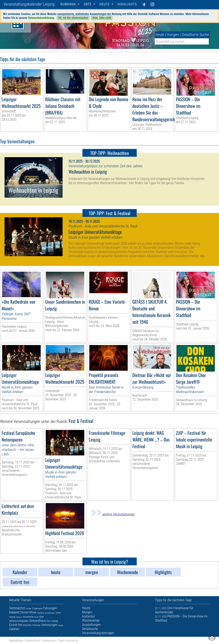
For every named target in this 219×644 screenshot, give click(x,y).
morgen (173, 35)
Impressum (49, 640)
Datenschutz (33, 640)
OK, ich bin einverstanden (73, 18)
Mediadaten (16, 640)
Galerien (14, 629)
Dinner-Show (28, 612)
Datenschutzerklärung (41, 18)
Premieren (36, 625)
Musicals (27, 625)
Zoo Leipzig (52, 621)
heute (160, 35)
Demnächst (17, 608)
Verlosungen (49, 625)
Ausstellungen (50, 613)
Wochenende (28, 617)
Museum (19, 617)
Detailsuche (90, 629)
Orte (88, 4)
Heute (36, 617)
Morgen (61, 625)
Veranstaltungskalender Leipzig (29, 4)
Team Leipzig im (68, 640)
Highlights (127, 4)
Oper (42, 617)
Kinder (28, 609)
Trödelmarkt (37, 609)
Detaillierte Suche (195, 35)
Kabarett (14, 612)
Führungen (50, 608)
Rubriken (68, 4)
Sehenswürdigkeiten (19, 621)
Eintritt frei (16, 625)
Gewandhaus (38, 621)
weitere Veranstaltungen (113, 514)
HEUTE (105, 4)
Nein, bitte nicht (102, 18)
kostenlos (88, 616)
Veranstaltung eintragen (98, 633)
